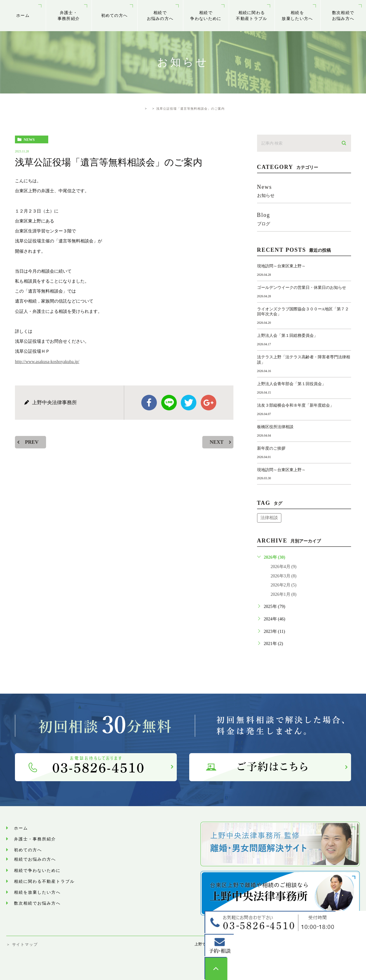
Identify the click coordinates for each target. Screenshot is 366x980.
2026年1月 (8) (284, 594)
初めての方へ (115, 15)
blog (304, 219)
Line (169, 403)
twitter (189, 403)
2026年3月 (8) (284, 576)
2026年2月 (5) (284, 585)
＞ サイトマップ (22, 944)
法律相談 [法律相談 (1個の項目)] (269, 518)
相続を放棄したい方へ (297, 16)
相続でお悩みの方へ (160, 16)
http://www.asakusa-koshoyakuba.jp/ (47, 362)
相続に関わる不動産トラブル (251, 16)
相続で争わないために (206, 16)
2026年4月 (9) (284, 567)
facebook (149, 403)
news (29, 140)
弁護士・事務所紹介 (69, 16)
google (209, 403)
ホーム (23, 15)
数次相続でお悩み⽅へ (343, 16)
